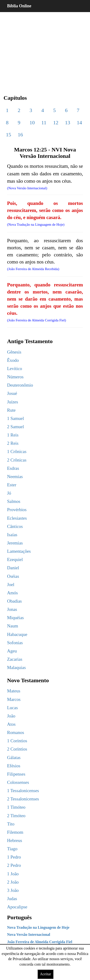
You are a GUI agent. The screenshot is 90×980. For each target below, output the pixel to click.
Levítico (15, 369)
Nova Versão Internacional (29, 935)
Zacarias (15, 659)
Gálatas (14, 758)
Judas (12, 899)
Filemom (15, 832)
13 (68, 123)
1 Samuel (15, 418)
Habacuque (17, 634)
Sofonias (15, 643)
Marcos (14, 699)
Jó (9, 493)
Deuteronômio (20, 385)
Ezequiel (15, 559)
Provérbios (17, 510)
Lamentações (19, 551)
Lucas (12, 708)
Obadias (14, 601)
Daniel (13, 568)
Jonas (12, 609)
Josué (12, 393)
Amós (12, 593)
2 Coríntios (17, 749)
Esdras (13, 468)
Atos (11, 724)
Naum (13, 626)
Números (15, 377)
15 (9, 135)
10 (32, 123)
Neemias (15, 477)
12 (56, 123)
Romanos (16, 732)
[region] (45, 50)
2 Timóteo (16, 816)
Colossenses (18, 782)
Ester (12, 485)
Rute (11, 410)
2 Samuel (15, 427)
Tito (11, 824)
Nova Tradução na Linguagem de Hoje (38, 927)
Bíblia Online (19, 6)
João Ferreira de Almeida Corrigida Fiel (40, 942)
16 (20, 135)
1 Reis (13, 435)
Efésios (14, 766)
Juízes (13, 402)
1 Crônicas (17, 451)
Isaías (12, 535)
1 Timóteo (16, 807)
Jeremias (15, 543)
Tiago (12, 849)
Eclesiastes (17, 518)
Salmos (14, 501)
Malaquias (16, 667)
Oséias (13, 576)
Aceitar (45, 974)
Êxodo (13, 360)
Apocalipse (17, 907)
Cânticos (15, 526)
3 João (13, 890)
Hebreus (15, 840)
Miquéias (15, 618)
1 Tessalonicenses (23, 791)
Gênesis (14, 352)
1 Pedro (14, 857)
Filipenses (16, 774)
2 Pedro (14, 865)
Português (19, 917)
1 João (13, 874)
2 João (13, 882)
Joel (11, 585)
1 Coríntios (17, 741)
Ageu (12, 651)
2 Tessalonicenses (23, 799)
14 (79, 123)
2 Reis (13, 443)
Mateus (14, 691)
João (11, 716)
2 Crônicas (17, 460)
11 (44, 123)
